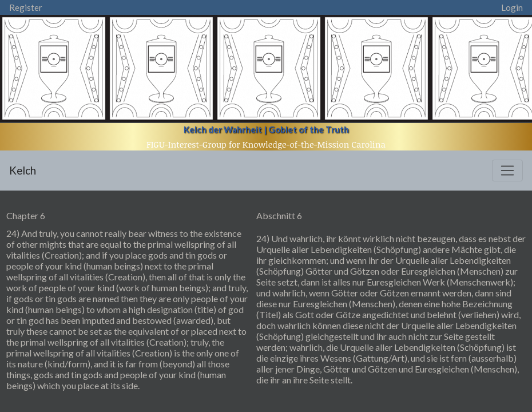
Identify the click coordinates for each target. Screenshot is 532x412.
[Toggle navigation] (507, 171)
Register (26, 7)
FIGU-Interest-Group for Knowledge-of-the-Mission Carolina (266, 144)
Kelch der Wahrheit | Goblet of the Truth (266, 129)
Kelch (23, 170)
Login (512, 7)
